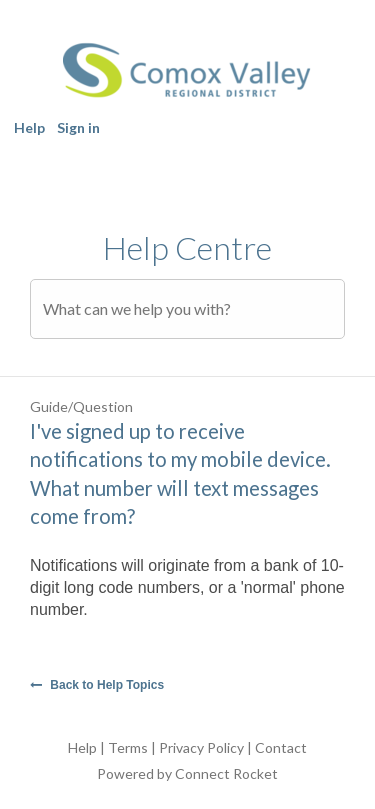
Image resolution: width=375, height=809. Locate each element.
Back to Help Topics (97, 685)
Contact (281, 747)
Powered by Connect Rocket (187, 773)
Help (29, 127)
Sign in (78, 127)
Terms (128, 747)
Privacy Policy (201, 747)
